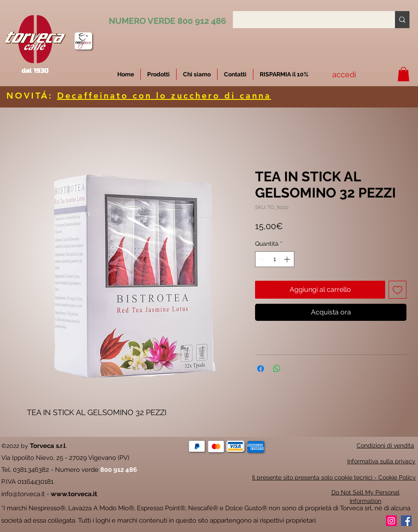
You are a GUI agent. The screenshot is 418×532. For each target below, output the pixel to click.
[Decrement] (262, 259)
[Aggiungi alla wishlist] (398, 290)
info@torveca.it (23, 494)
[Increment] (288, 259)
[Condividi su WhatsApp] (277, 369)
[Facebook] (406, 521)
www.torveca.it (74, 494)
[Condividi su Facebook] (261, 369)
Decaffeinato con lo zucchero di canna (164, 96)
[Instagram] (391, 521)
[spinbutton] (275, 259)
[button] (284, 74)
